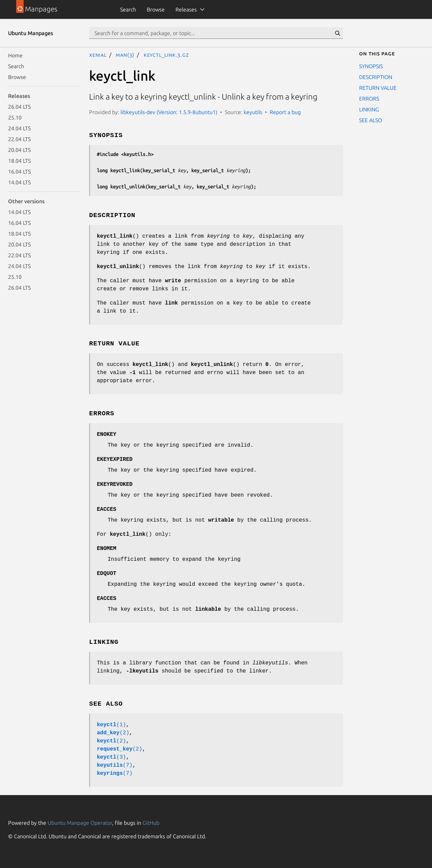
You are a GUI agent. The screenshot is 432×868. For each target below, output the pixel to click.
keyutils (253, 112)
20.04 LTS (19, 150)
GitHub (151, 823)
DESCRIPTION (376, 77)
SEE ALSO (371, 120)
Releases (186, 9)
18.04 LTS (19, 161)
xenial (98, 55)
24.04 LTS (19, 128)
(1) (111, 725)
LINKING (369, 109)
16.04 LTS (19, 172)
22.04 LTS (19, 139)
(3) (111, 757)
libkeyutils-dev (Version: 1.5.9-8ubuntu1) (169, 112)
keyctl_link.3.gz (166, 55)
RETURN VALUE (378, 88)
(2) (113, 733)
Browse (156, 9)
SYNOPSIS (371, 66)
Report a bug (285, 112)
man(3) (125, 55)
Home (15, 55)
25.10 (15, 117)
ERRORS (369, 99)
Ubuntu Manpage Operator (80, 823)
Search (128, 9)
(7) (115, 765)
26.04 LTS (19, 107)
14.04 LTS (19, 182)
